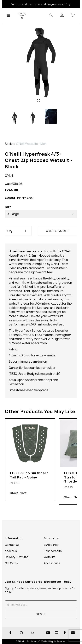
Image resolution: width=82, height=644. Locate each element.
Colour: (11, 198)
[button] (12, 85)
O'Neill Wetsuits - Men (31, 144)
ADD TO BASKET (58, 231)
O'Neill (9, 176)
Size (8, 207)
